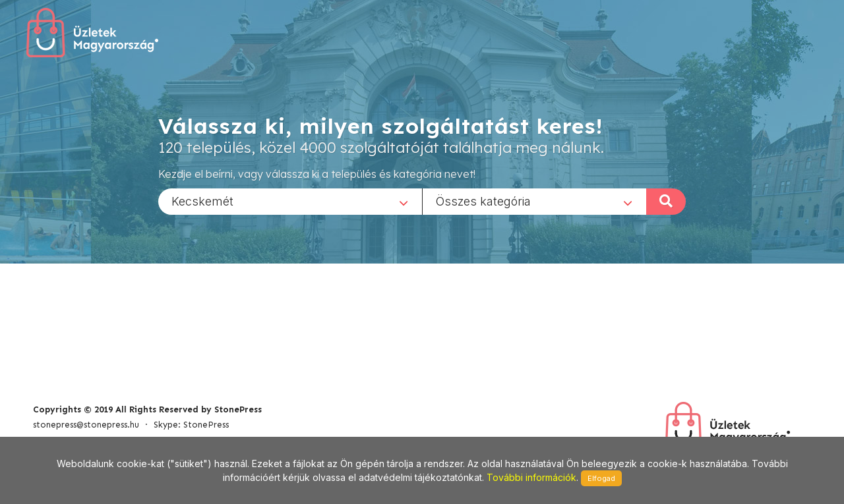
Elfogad (601, 478)
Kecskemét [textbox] (202, 201)
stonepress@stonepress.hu (86, 425)
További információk (531, 477)
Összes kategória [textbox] (483, 201)
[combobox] (290, 201)
